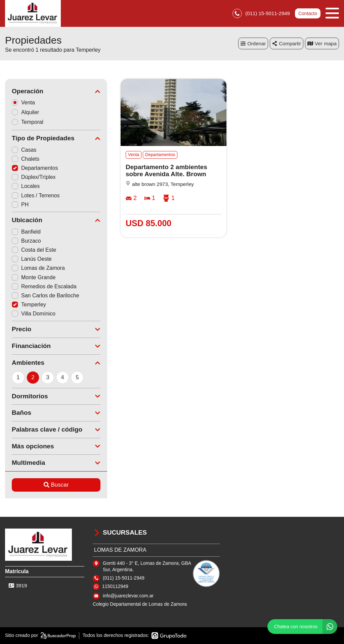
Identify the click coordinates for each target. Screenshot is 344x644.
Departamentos (35, 168)
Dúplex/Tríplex (34, 177)
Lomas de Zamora (38, 268)
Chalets (26, 159)
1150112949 (115, 586)
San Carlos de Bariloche (46, 295)
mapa (322, 43)
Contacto (308, 13)
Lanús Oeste (32, 259)
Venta (26, 103)
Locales (26, 186)
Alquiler (28, 112)
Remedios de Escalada (44, 286)
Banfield (26, 232)
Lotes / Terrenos (36, 195)
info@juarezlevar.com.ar (128, 596)
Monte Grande (34, 277)
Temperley (29, 305)
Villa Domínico (34, 314)
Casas (24, 150)
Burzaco (26, 241)
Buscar (56, 485)
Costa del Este (34, 250)
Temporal (30, 122)
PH (20, 205)
